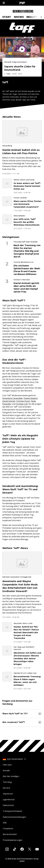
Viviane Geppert (31, 398)
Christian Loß (22, 404)
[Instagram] (7, 849)
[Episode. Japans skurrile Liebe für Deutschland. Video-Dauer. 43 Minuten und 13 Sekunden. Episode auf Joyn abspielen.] (22, 68)
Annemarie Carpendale (12, 398)
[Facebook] (22, 849)
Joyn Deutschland (15, 759)
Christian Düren (23, 401)
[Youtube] (37, 849)
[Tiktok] (15, 849)
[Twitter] (30, 849)
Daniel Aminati (9, 401)
